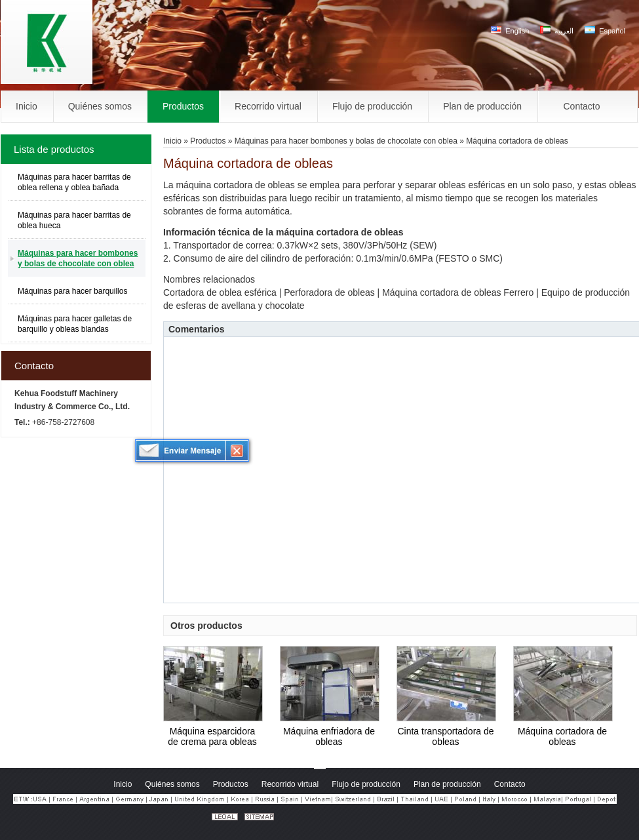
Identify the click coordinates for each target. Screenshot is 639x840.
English (510, 31)
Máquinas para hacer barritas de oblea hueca (74, 220)
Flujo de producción (366, 784)
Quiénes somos (172, 784)
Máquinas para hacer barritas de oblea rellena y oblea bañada (74, 182)
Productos (208, 141)
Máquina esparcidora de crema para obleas (212, 736)
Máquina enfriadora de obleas (329, 736)
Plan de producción (447, 784)
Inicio (172, 141)
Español (605, 31)
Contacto (34, 366)
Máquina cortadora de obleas (562, 736)
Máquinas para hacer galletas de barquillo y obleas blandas (75, 324)
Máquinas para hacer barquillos (72, 291)
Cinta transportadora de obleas (445, 736)
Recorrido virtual (290, 784)
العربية (557, 31)
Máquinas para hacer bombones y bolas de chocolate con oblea (78, 258)
